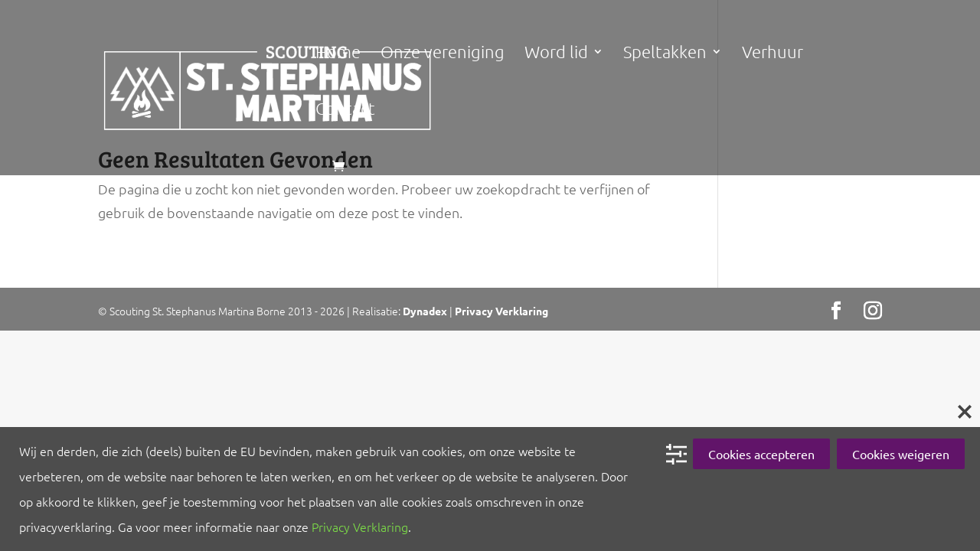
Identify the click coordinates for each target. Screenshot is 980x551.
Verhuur (773, 54)
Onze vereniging (443, 54)
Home (338, 54)
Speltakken (665, 54)
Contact (345, 110)
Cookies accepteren (761, 454)
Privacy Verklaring (501, 311)
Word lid (556, 54)
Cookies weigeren (901, 454)
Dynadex (425, 311)
